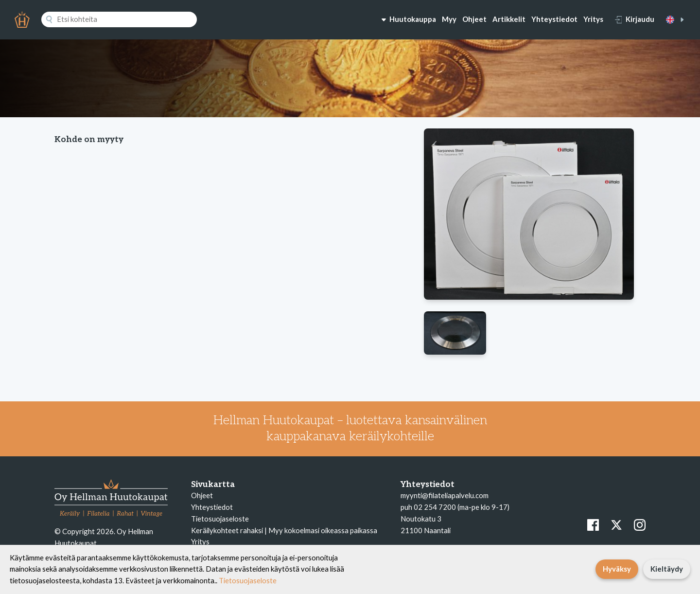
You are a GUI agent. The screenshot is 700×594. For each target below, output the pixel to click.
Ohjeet (474, 19)
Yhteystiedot (554, 19)
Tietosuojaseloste (220, 519)
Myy (449, 19)
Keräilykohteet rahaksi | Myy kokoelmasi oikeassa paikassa (284, 530)
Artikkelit (509, 19)
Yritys (593, 19)
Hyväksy (617, 569)
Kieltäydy (667, 569)
